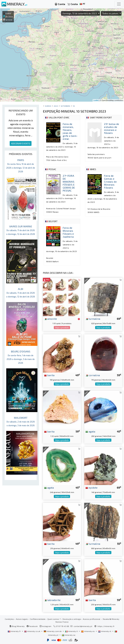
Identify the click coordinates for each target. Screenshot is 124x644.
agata (90, 431)
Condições (9, 619)
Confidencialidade (38, 619)
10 (74, 106)
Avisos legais (22, 619)
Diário (48, 106)
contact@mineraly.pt (83, 626)
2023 (56, 106)
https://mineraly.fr (106, 626)
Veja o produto (62, 328)
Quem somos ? (54, 619)
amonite (51, 319)
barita (49, 375)
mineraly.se (69, 635)
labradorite (52, 600)
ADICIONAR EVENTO (21, 143)
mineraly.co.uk (32, 631)
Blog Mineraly (17, 626)
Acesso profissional (92, 619)
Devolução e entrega (72, 619)
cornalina (93, 375)
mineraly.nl (105, 631)
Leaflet (96, 100)
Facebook (32, 626)
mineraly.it (72, 631)
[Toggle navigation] (119, 4)
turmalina (93, 319)
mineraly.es (88, 631)
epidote (91, 487)
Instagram (45, 626)
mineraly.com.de (53, 631)
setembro (66, 106)
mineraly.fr (15, 631)
